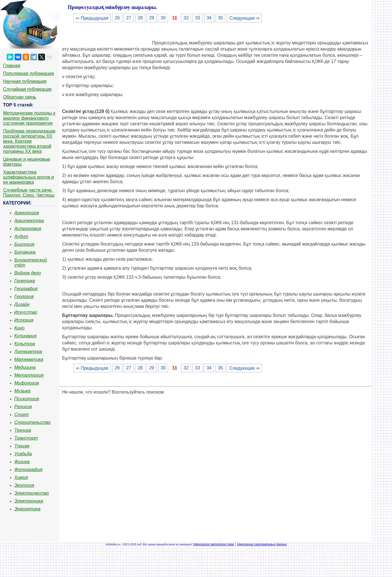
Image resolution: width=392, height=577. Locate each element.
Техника (23, 430)
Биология (24, 244)
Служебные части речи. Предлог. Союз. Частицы (29, 193)
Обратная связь (20, 97)
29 (152, 18)
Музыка (22, 391)
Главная (12, 66)
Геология (24, 297)
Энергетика (27, 509)
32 (186, 18)
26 (117, 18)
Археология (27, 213)
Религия (23, 407)
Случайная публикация (27, 89)
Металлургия (29, 375)
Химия (21, 477)
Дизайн (22, 304)
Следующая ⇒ (244, 18)
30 (163, 18)
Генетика (25, 281)
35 (221, 18)
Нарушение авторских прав (214, 544)
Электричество (32, 493)
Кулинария (25, 336)
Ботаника (25, 252)
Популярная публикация (29, 73)
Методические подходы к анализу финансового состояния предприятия (29, 118)
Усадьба (23, 454)
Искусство (26, 312)
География (26, 289)
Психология (27, 399)
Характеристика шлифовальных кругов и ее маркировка (29, 177)
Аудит (21, 236)
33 (198, 18)
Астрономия (28, 229)
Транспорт (26, 438)
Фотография (28, 470)
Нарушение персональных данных (262, 544)
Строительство (32, 422)
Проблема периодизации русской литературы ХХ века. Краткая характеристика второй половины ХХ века (29, 141)
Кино (19, 328)
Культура (25, 344)
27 (129, 18)
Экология (24, 485)
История (24, 320)
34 (209, 18)
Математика (29, 359)
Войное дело (28, 273)
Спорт (22, 414)
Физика (22, 462)
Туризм (22, 446)
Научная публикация (25, 81)
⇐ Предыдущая (92, 18)
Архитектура (29, 221)
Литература (28, 352)
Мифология (27, 383)
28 (140, 18)
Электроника (29, 501)
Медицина (25, 367)
